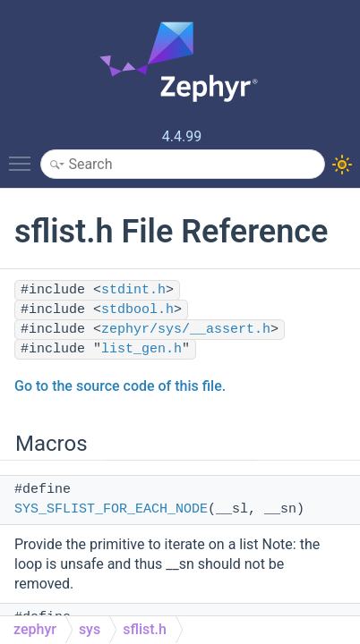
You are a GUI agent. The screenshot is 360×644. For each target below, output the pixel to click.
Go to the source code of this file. (120, 386)
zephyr (35, 629)
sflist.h (145, 629)
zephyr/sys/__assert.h (186, 330)
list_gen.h (141, 349)
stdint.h (133, 290)
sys (90, 629)
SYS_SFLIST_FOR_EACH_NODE (111, 509)
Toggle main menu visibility (24, 156)
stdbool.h (137, 310)
